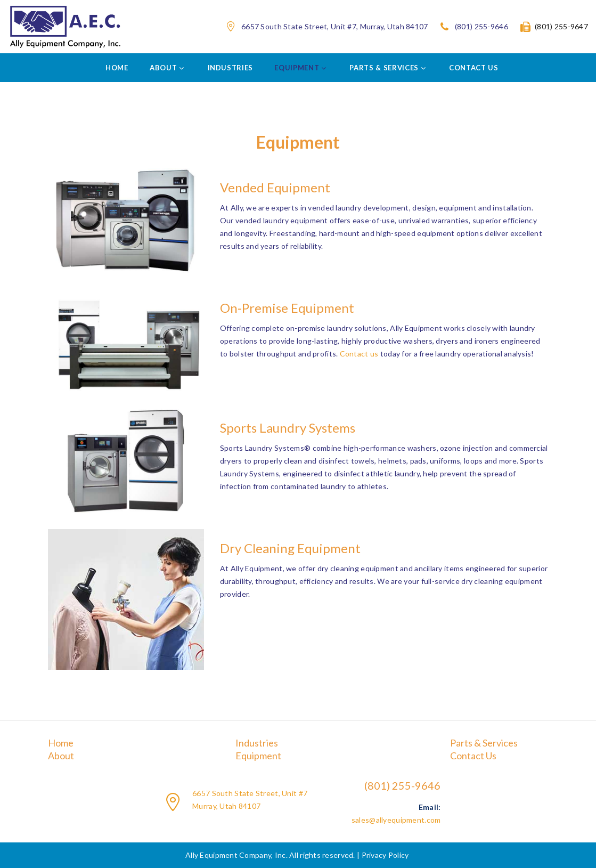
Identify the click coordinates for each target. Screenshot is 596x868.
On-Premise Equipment (287, 308)
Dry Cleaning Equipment (290, 548)
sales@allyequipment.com (396, 820)
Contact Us (473, 756)
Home (61, 743)
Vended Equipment (275, 187)
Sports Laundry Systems (288, 428)
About (61, 756)
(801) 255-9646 (481, 27)
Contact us (359, 354)
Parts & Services (484, 743)
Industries (257, 743)
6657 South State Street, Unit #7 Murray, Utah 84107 (250, 800)
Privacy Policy (385, 855)
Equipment (258, 756)
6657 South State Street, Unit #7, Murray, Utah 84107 (335, 27)
